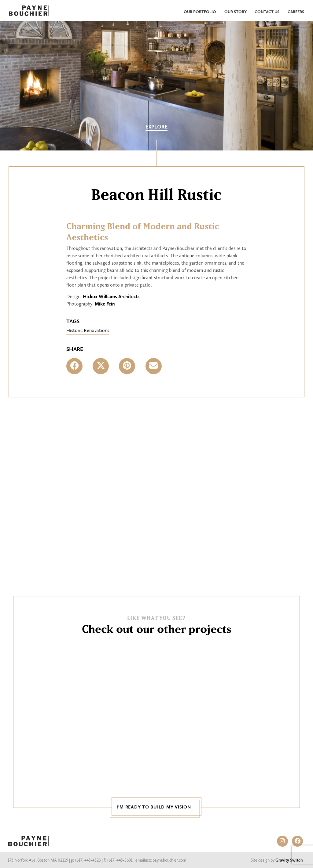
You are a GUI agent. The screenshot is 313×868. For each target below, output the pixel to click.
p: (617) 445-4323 (86, 860)
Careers (296, 12)
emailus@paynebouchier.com (161, 860)
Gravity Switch (289, 860)
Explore (156, 127)
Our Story (236, 12)
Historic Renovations (88, 330)
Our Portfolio (200, 12)
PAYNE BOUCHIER (28, 841)
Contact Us (267, 12)
